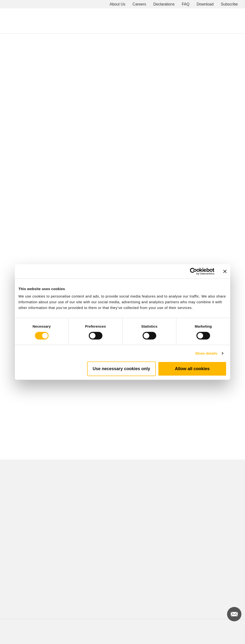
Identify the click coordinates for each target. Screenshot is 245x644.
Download (205, 4)
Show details (206, 353)
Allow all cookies (192, 369)
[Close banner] (225, 271)
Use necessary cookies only (121, 369)
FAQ (186, 4)
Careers (139, 4)
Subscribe (229, 4)
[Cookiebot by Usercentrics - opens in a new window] (193, 271)
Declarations (164, 4)
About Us (117, 4)
